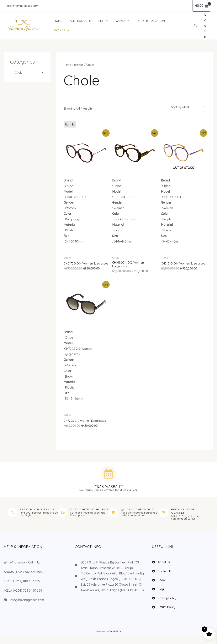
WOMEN (125, 21)
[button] (196, 26)
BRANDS (61, 30)
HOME (57, 21)
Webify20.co (115, 639)
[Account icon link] (205, 26)
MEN (104, 21)
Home (68, 65)
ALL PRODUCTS (80, 21)
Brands (79, 65)
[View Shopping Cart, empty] (201, 6)
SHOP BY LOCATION (156, 21)
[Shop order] (187, 107)
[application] (107, 21)
